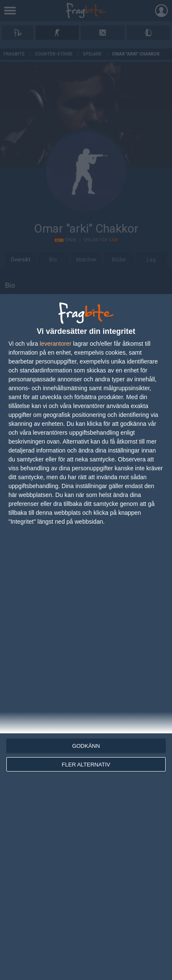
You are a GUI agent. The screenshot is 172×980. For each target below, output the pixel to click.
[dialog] (86, 637)
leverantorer (56, 344)
